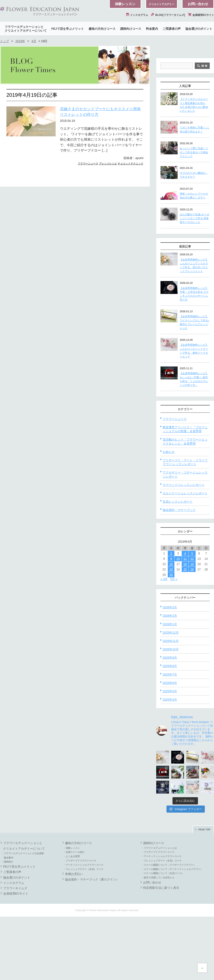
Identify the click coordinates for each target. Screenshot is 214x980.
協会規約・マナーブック (179, 573)
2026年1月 (170, 688)
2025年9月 (170, 721)
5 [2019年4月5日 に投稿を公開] (192, 617)
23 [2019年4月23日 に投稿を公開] (171, 633)
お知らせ (169, 515)
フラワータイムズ (15, 952)
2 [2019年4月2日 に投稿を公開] (171, 617)
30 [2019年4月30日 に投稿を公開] (171, 638)
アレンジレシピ (108, 164)
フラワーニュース (88, 164)
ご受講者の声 (172, 29)
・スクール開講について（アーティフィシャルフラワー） (172, 932)
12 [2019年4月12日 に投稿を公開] (192, 622)
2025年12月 (171, 696)
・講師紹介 (7, 925)
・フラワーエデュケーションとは (159, 911)
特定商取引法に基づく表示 (161, 951)
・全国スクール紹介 (74, 915)
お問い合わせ (198, 4)
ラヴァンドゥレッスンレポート (184, 548)
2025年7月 (170, 738)
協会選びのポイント (199, 29)
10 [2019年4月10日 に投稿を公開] (178, 622)
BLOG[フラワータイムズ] (168, 15)
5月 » (174, 642)
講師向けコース (131, 29)
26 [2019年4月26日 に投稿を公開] (192, 633)
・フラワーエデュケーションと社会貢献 (23, 917)
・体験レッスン (72, 911)
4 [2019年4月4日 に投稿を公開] (185, 617)
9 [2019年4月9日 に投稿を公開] (171, 622)
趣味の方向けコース (102, 29)
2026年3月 (170, 671)
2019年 (20, 41)
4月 (34, 41)
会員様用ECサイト (201, 15)
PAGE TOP (204, 893)
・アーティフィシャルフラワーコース (83, 928)
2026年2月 (170, 679)
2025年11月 (171, 704)
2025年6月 (170, 746)
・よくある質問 (72, 920)
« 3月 (164, 642)
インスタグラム (137, 15)
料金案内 (152, 29)
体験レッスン (125, 4)
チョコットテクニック (131, 164)
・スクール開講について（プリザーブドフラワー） (169, 928)
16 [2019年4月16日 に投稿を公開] (171, 627)
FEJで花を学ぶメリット (68, 29)
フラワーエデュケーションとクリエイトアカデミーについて (26, 29)
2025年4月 (170, 763)
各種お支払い (74, 937)
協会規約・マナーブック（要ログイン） (92, 943)
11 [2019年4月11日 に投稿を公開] (185, 622)
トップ (4, 41)
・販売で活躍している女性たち (158, 941)
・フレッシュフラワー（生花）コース (83, 932)
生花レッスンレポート (178, 565)
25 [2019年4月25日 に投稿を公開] (185, 633)
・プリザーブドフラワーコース (80, 924)
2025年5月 (170, 755)
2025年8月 (170, 729)
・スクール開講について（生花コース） (163, 937)
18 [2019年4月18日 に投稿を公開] (185, 627)
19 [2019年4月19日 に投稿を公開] (192, 627)
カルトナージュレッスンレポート (185, 557)
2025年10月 (171, 713)
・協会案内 (7, 921)
